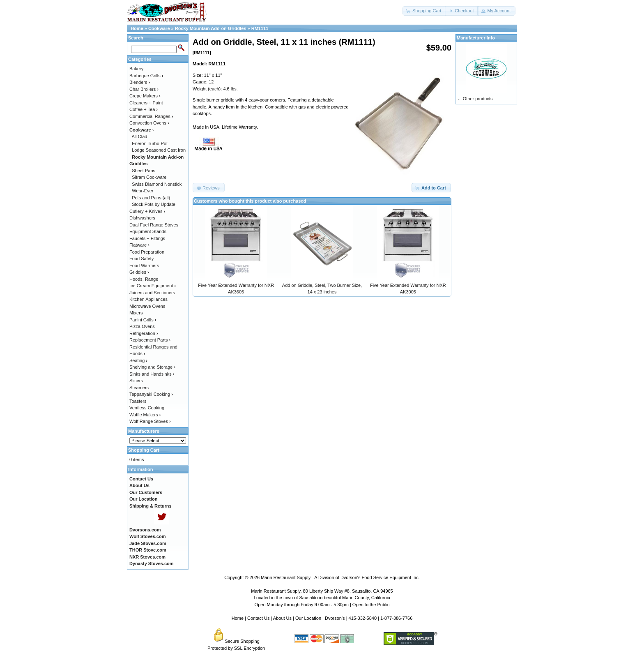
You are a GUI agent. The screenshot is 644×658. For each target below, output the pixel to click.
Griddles (139, 272)
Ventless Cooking (147, 408)
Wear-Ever (143, 191)
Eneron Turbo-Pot (150, 143)
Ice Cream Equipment (153, 286)
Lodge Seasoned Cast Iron (159, 150)
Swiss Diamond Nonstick (157, 184)
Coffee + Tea (144, 109)
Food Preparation (147, 252)
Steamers (139, 388)
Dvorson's (335, 618)
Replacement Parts (150, 340)
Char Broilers (144, 89)
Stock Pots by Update (154, 204)
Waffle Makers (145, 415)
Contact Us (258, 618)
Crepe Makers (145, 96)
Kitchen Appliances (148, 299)
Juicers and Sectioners (152, 293)
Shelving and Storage (152, 367)
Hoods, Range (144, 279)
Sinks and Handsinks (152, 374)
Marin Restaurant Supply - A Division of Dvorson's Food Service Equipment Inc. (340, 577)
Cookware (159, 28)
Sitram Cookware (149, 177)
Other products (478, 99)
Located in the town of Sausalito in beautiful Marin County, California (322, 598)
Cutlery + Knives (147, 211)
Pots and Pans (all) (151, 198)
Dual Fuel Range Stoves (154, 225)
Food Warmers (144, 266)
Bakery (136, 69)
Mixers (136, 313)
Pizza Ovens (142, 326)
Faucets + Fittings (147, 238)
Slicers (136, 381)
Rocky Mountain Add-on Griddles (211, 28)
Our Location (308, 618)
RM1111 (260, 28)
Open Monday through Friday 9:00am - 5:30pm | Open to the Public (322, 605)
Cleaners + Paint (146, 103)
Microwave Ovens (147, 306)
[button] (424, 11)
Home (137, 28)
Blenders (140, 82)
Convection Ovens (149, 123)
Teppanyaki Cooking (151, 394)
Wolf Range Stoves (150, 421)
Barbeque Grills (146, 76)
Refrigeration (144, 333)
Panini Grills (143, 320)
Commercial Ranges (151, 116)
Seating (138, 360)
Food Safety (141, 259)
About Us (282, 618)
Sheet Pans (144, 171)
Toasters (138, 401)
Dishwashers (142, 218)
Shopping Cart (144, 450)
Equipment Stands (148, 231)
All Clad (140, 136)
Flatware (139, 245)
